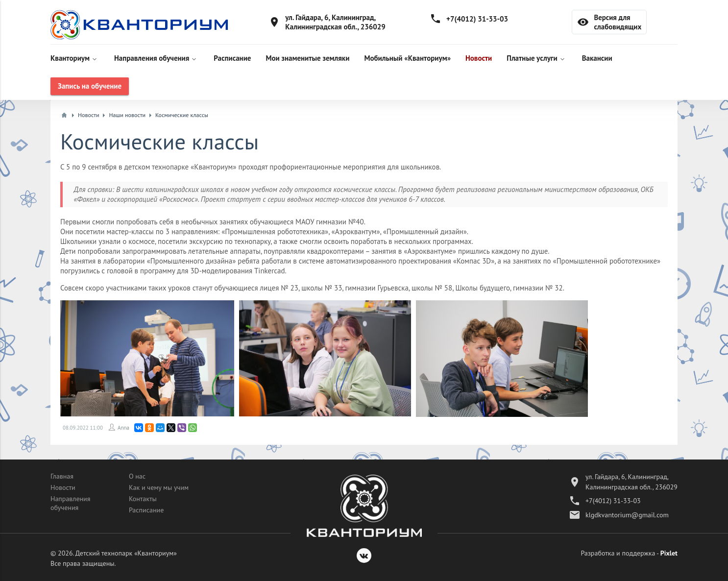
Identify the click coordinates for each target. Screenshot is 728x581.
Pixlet (669, 553)
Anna (123, 428)
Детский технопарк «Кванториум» (126, 553)
